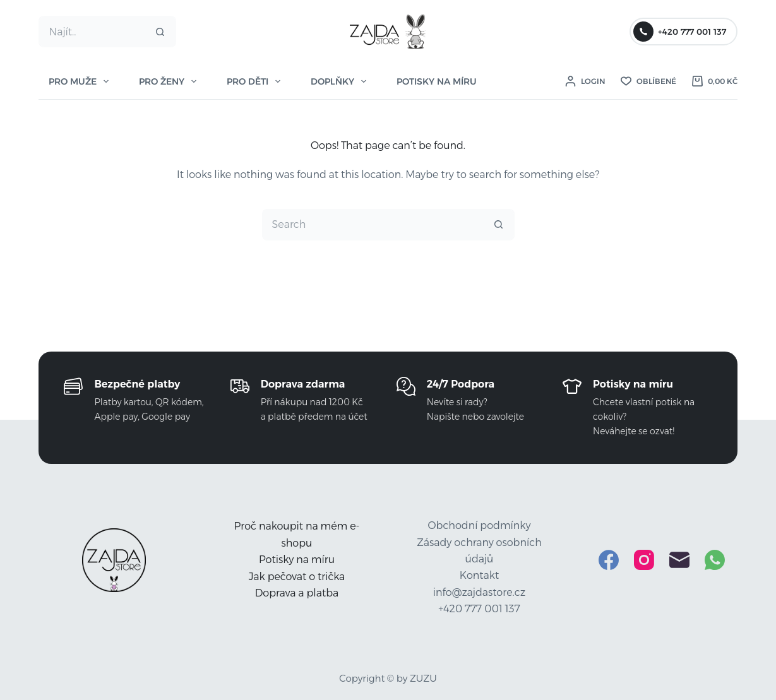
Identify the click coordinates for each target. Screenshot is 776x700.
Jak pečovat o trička (297, 577)
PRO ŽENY (170, 81)
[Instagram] (644, 560)
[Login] (585, 81)
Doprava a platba (297, 593)
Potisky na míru (297, 560)
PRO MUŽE (81, 81)
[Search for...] (91, 32)
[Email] (679, 560)
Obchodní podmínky (480, 525)
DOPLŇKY (341, 81)
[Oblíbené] (648, 81)
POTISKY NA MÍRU (437, 81)
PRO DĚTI (256, 81)
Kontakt (479, 575)
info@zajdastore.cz (479, 592)
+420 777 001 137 (680, 32)
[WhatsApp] (715, 560)
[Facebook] (609, 560)
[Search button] (160, 32)
